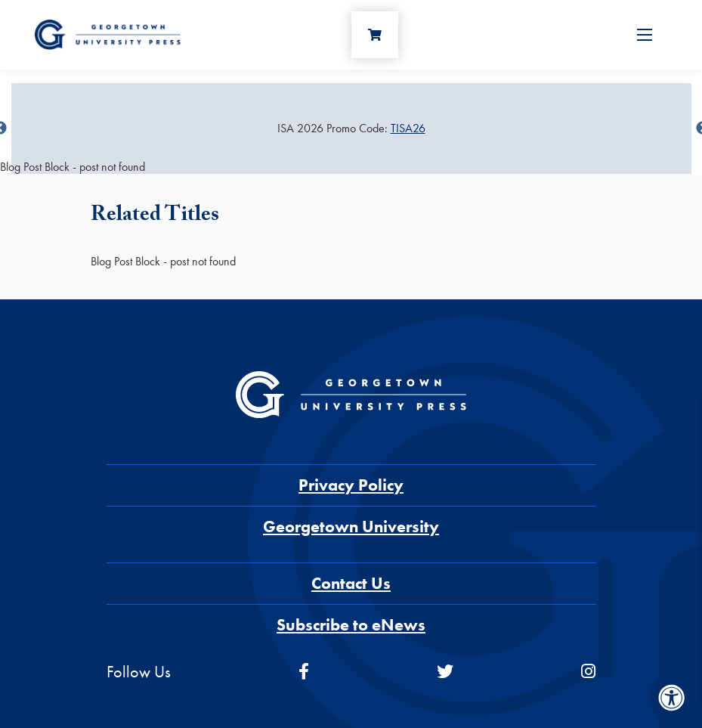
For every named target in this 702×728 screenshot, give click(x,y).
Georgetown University (351, 527)
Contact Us (351, 583)
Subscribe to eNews (351, 625)
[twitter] (445, 672)
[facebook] (304, 672)
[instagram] (588, 672)
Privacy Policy (351, 485)
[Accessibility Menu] (672, 698)
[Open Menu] (645, 35)
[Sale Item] (351, 129)
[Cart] (375, 35)
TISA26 (408, 128)
